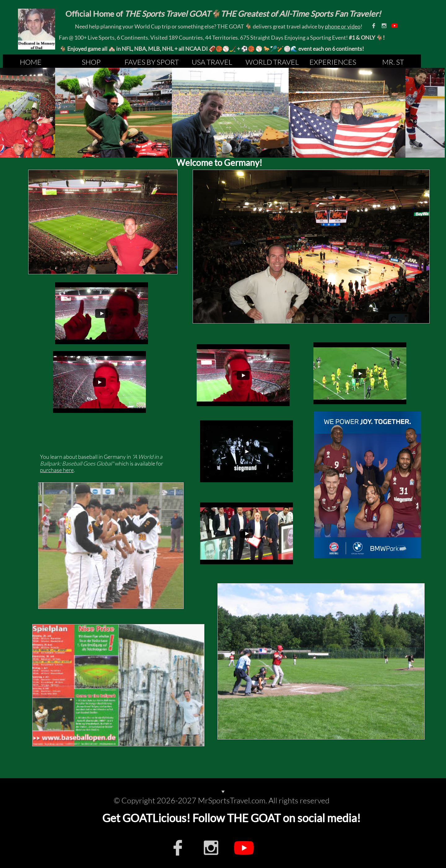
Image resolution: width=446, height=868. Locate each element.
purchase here (57, 470)
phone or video (343, 26)
